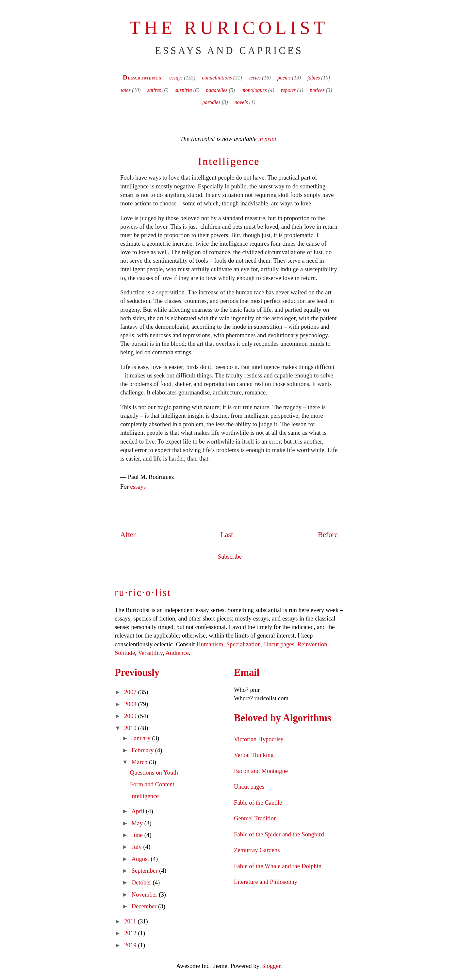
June (138, 835)
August (141, 859)
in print (267, 139)
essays (176, 78)
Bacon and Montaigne (261, 771)
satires (154, 90)
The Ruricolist (229, 28)
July (138, 847)
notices (317, 90)
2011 (131, 921)
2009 (131, 716)
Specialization (244, 644)
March (140, 762)
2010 (131, 728)
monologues (254, 90)
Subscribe (230, 557)
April (139, 811)
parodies (211, 102)
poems (284, 78)
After (128, 535)
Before (328, 535)
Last (227, 535)
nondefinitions (217, 78)
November (145, 894)
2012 (131, 933)
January (142, 738)
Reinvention (312, 644)
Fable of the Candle (258, 803)
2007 (131, 692)
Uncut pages (279, 644)
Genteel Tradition (255, 818)
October (142, 882)
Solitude (125, 653)
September (146, 871)
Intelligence (229, 161)
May (138, 823)
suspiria (184, 90)
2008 (131, 704)
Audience (177, 653)
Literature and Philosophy (266, 882)
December (145, 906)
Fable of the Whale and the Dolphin (278, 866)
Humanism (210, 644)
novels (241, 102)
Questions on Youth (154, 772)
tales (126, 90)
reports (288, 90)
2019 (131, 945)
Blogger (271, 966)
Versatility (150, 653)
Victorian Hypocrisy (259, 739)
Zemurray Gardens (257, 850)
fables (314, 78)
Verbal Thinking (254, 755)
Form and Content (152, 784)
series (255, 78)
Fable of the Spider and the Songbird (279, 834)
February (143, 750)
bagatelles (217, 90)
